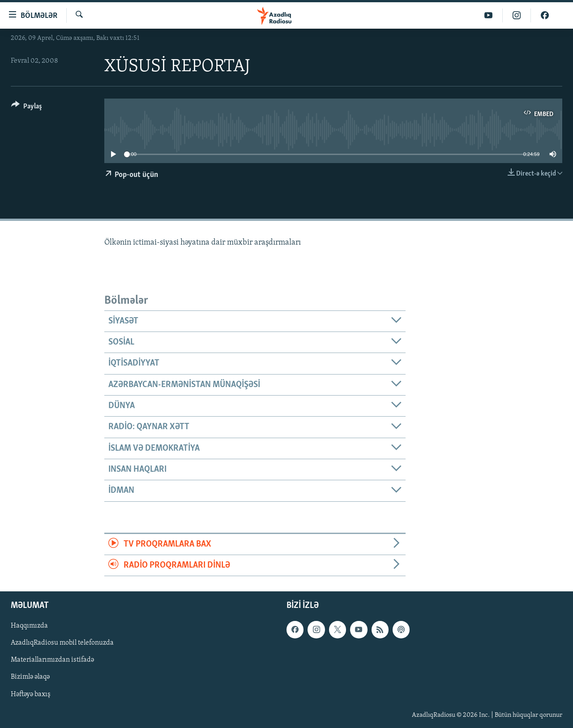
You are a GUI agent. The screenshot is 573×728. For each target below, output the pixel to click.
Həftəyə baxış (31, 694)
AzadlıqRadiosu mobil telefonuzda (62, 643)
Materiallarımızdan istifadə (52, 660)
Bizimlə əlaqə (30, 677)
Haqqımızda (29, 626)
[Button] (27, 108)
